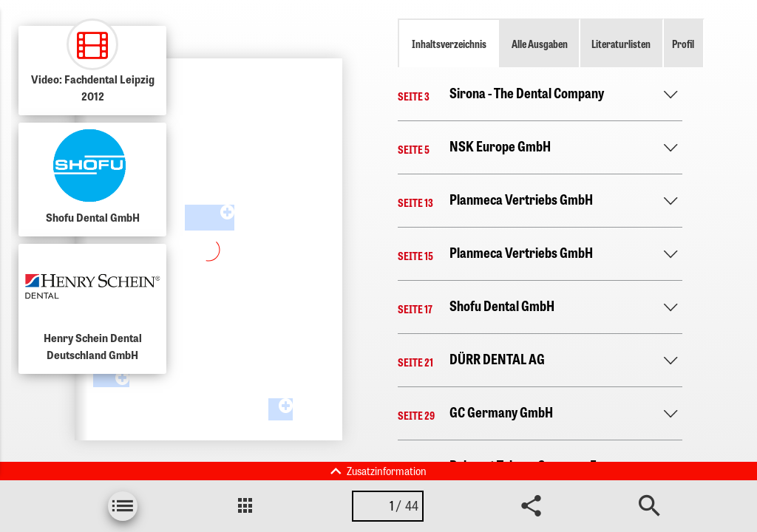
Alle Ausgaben (540, 44)
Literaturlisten (621, 44)
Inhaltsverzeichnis (449, 44)
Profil (683, 44)
